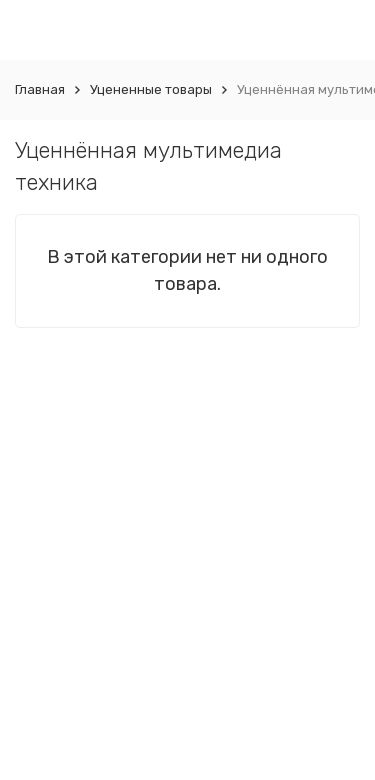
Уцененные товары (151, 89)
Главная (40, 89)
